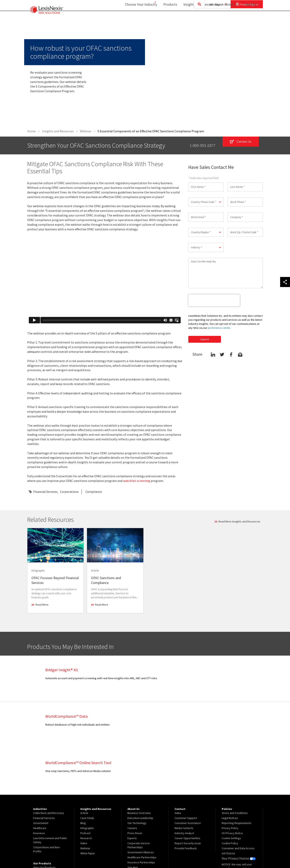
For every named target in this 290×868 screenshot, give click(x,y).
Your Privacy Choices (237, 812)
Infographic (87, 782)
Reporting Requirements (237, 777)
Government (41, 777)
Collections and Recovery (49, 767)
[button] (206, 202)
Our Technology (137, 777)
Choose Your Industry (136, 19)
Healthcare (40, 782)
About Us (229, 19)
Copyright (71, 854)
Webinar (85, 802)
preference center (219, 328)
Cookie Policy (230, 797)
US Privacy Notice (232, 787)
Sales (178, 767)
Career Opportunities (187, 792)
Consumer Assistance (188, 777)
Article (84, 767)
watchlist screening (137, 481)
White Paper (88, 807)
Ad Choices (228, 807)
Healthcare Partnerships (142, 811)
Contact (251, 19)
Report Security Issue (188, 797)
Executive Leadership (140, 772)
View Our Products (44, 821)
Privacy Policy (230, 782)
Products (168, 19)
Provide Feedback (186, 802)
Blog (83, 777)
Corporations (69, 492)
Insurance (39, 787)
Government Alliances (141, 806)
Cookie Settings (231, 792)
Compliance (94, 492)
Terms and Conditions (235, 767)
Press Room (135, 787)
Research (86, 792)
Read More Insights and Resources (239, 522)
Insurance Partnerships (141, 816)
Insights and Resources (198, 19)
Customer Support (186, 772)
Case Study (87, 772)
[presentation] (214, 300)
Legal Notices (230, 772)
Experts (132, 792)
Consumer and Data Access (238, 802)
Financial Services (45, 492)
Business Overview (139, 767)
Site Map (133, 821)
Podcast (85, 787)
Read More (42, 605)
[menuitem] (168, 19)
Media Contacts (184, 782)
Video (84, 797)
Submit (205, 339)
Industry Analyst (184, 787)
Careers (132, 782)
